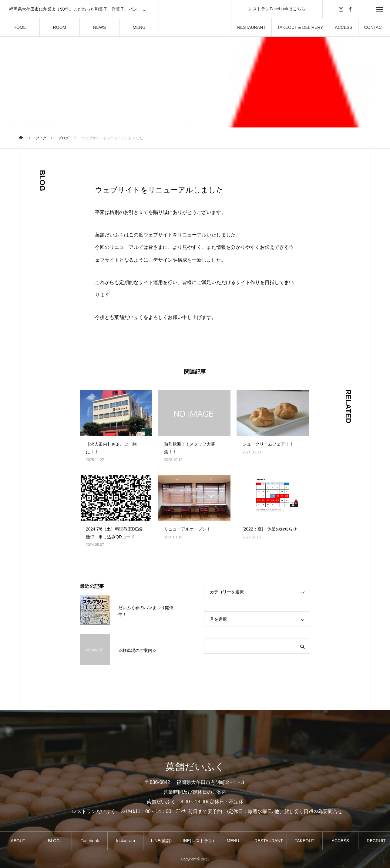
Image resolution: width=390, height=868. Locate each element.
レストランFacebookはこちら (277, 9)
